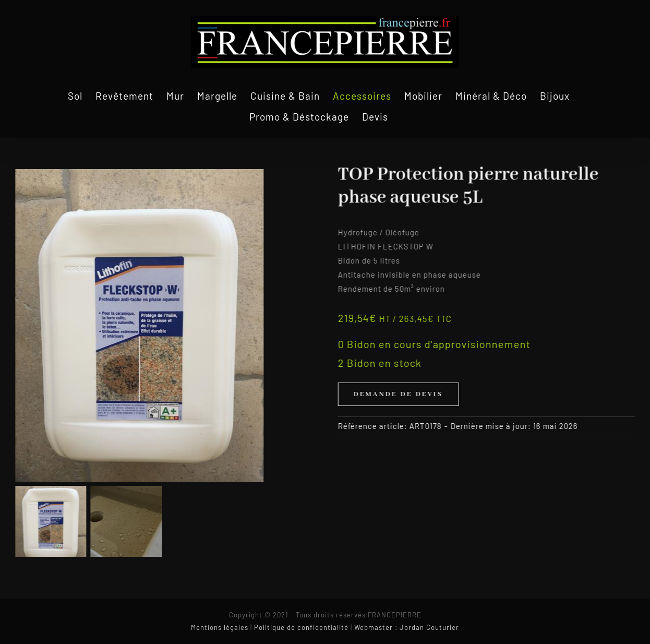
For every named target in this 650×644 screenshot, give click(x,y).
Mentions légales (220, 627)
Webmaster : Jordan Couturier (407, 627)
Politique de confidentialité (301, 627)
